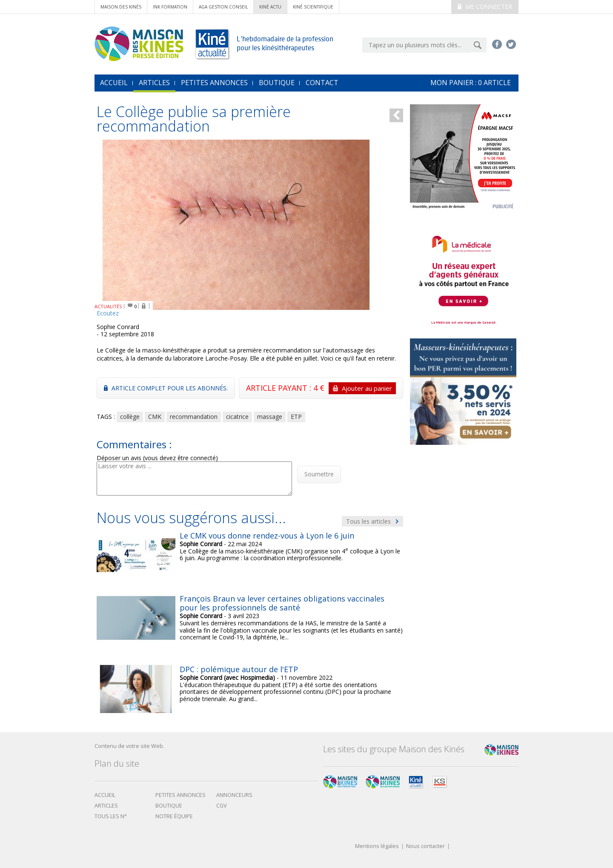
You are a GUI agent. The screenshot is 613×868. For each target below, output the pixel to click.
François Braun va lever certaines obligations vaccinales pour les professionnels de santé (282, 603)
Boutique (277, 83)
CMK (155, 417)
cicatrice (237, 417)
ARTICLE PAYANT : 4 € (321, 388)
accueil (114, 83)
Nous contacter (425, 847)
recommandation (194, 417)
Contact (322, 83)
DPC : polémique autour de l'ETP (239, 669)
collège (130, 417)
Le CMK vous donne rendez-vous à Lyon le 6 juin (267, 536)
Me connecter (485, 7)
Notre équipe (174, 816)
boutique (169, 806)
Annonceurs (234, 795)
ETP (296, 417)
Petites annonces (214, 83)
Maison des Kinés (121, 7)
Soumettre (319, 474)
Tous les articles (372, 521)
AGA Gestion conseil (223, 7)
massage (270, 417)
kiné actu (270, 7)
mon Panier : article (471, 83)
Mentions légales (377, 847)
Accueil (105, 795)
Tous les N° (111, 816)
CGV (222, 806)
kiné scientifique (313, 7)
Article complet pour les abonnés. (166, 388)
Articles (154, 83)
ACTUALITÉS (108, 306)
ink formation (170, 7)
